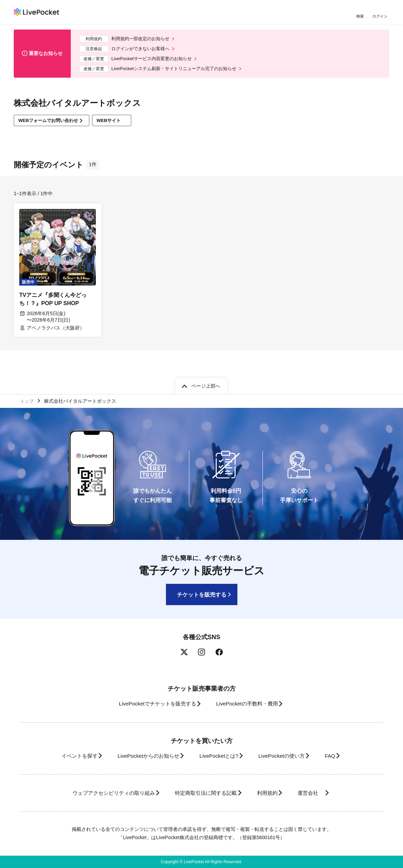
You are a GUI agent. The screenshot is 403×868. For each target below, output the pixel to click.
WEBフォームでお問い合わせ (51, 124)
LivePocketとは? (219, 756)
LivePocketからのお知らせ (142, 756)
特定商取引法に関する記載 (204, 793)
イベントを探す (67, 756)
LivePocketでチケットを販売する (152, 704)
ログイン (381, 16)
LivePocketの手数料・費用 (249, 704)
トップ (28, 400)
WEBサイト (120, 125)
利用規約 (271, 793)
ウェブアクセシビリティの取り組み (103, 793)
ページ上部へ (206, 385)
